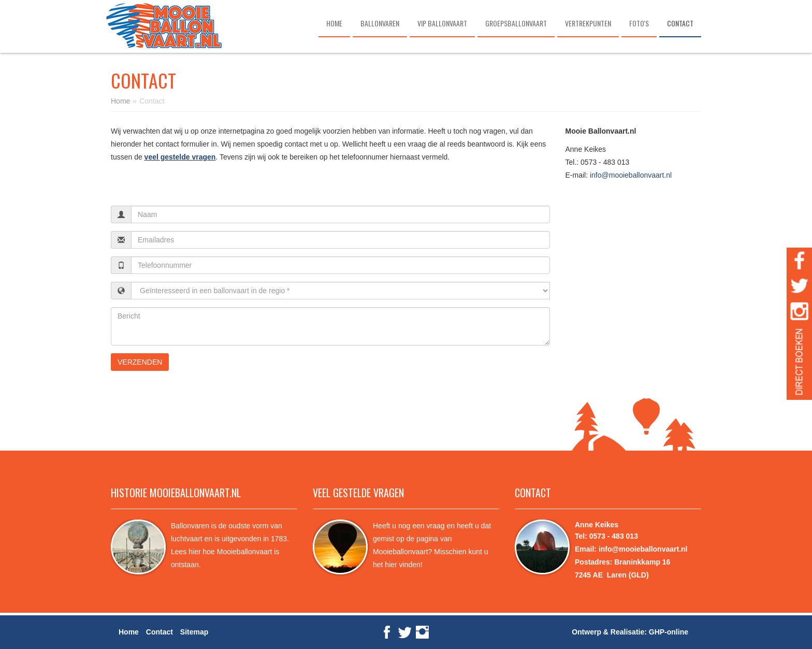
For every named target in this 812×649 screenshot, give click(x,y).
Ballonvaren (380, 23)
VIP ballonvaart (442, 23)
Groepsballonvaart (516, 23)
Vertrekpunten (588, 23)
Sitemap (194, 632)
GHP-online (669, 632)
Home (334, 23)
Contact (680, 23)
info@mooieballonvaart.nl (631, 175)
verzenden (140, 362)
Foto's (639, 23)
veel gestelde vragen (180, 157)
